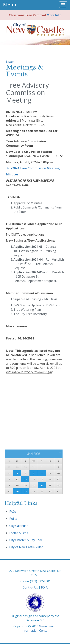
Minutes (12, 174)
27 (25, 491)
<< (7, 453)
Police (13, 519)
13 (25, 479)
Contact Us (30, 587)
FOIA (44, 587)
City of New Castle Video (26, 547)
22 (42, 485)
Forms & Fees (19, 533)
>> (60, 453)
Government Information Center (39, 628)
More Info (54, 15)
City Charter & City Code (26, 540)
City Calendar (19, 526)
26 (17, 491)
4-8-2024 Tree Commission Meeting (33, 168)
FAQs (13, 512)
